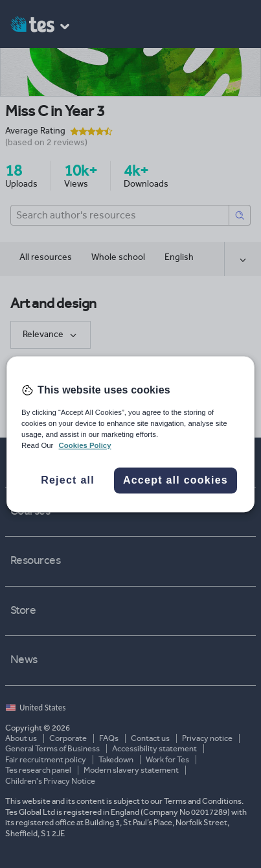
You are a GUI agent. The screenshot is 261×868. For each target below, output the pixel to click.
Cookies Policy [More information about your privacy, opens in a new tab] (85, 445)
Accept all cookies (176, 480)
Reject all (68, 480)
